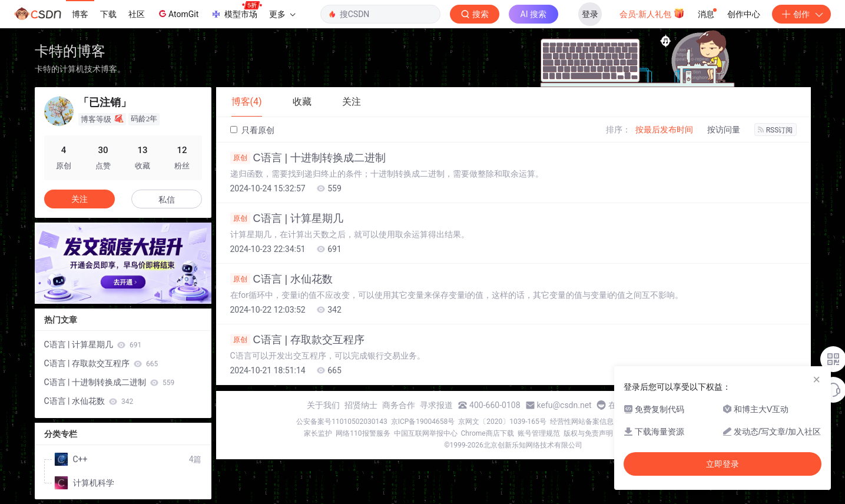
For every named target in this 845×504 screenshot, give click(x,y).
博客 (80, 14)
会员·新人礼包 (652, 13)
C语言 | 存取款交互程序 (298, 340)
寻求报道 (436, 405)
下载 (108, 14)
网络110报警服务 (363, 433)
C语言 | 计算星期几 (287, 218)
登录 (590, 14)
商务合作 (399, 405)
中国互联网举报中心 (426, 433)
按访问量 (724, 130)
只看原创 (252, 130)
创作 (801, 14)
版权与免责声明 (588, 433)
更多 (282, 14)
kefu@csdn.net (564, 405)
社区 (137, 14)
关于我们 (323, 405)
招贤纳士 (361, 405)
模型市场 (236, 11)
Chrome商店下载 (488, 433)
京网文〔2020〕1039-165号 (502, 422)
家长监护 (318, 433)
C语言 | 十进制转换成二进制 (308, 158)
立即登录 (723, 464)
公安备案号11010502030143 (342, 422)
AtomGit (178, 14)
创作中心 (744, 14)
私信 (167, 200)
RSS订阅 (776, 130)
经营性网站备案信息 (582, 422)
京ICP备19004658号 (423, 422)
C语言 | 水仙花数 (282, 279)
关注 (79, 199)
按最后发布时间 (664, 130)
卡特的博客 (70, 51)
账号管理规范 (539, 433)
